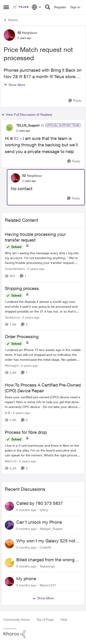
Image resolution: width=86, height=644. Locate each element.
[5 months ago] (26, 510)
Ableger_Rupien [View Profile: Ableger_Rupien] (51, 528)
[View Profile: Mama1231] (9, 582)
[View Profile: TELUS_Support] (9, 128)
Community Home (17, 619)
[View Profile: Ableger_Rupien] (9, 525)
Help (64, 619)
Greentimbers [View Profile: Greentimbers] (15, 269)
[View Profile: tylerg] (9, 506)
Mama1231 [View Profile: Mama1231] (48, 585)
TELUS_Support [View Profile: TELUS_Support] (28, 125)
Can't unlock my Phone (39, 522)
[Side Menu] (6, 7)
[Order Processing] (43, 355)
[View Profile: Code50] (9, 544)
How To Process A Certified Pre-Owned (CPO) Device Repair (43, 388)
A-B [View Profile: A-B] (8, 413)
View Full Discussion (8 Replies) (27, 115)
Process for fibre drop (26, 432)
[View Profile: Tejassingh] (9, 563)
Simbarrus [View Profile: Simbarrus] (12, 317)
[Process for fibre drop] (43, 450)
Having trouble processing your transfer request (35, 237)
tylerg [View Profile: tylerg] (44, 510)
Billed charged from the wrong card (45, 560)
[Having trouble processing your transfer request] (43, 258)
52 (16, 138)
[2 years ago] (35, 269)
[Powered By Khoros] (43, 633)
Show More (14, 85)
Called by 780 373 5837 (40, 503)
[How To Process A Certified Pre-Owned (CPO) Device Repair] (43, 402)
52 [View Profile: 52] (19, 33)
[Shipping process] (43, 306)
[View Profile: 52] (9, 35)
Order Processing (22, 337)
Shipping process (22, 288)
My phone (26, 579)
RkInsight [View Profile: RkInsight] (12, 365)
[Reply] (75, 101)
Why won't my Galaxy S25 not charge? (46, 541)
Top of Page (45, 619)
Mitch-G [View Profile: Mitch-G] (11, 461)
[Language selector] (37, 7)
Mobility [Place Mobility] (11, 20)
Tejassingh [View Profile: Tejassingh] (47, 566)
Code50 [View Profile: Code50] (45, 547)
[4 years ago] (29, 365)
